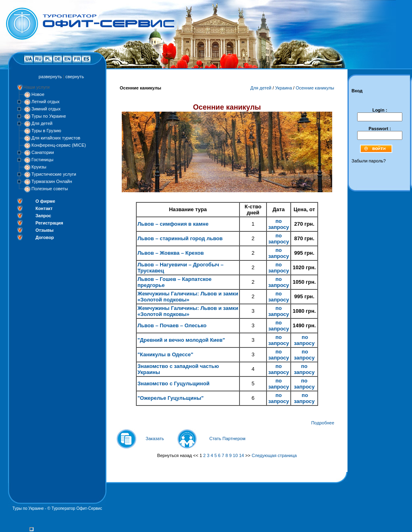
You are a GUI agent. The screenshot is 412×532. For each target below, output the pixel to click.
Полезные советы (50, 189)
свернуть (75, 77)
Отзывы (45, 230)
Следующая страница (274, 455)
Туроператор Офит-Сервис (77, 508)
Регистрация (49, 223)
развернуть (50, 77)
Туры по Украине (49, 116)
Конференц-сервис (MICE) (59, 145)
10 (235, 455)
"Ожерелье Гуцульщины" (171, 398)
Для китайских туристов (56, 138)
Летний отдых (46, 102)
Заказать (155, 438)
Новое (38, 94)
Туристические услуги (54, 174)
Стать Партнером (227, 438)
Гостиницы (42, 160)
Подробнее (323, 423)
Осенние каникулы (315, 88)
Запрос (43, 216)
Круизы (39, 167)
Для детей (42, 123)
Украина (283, 88)
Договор (45, 237)
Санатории (43, 152)
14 (241, 455)
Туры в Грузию (46, 131)
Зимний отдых (46, 109)
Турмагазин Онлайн (52, 181)
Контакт (44, 208)
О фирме (45, 201)
